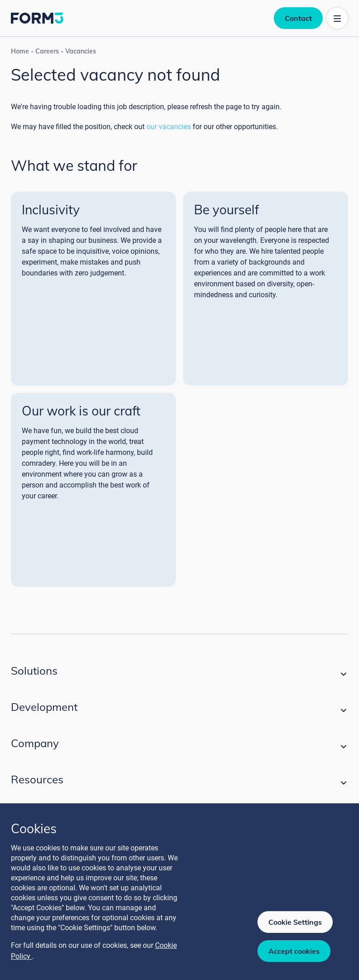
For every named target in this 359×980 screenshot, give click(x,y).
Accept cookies (294, 951)
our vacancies (169, 127)
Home (20, 51)
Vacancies (81, 51)
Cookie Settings (295, 922)
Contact (298, 18)
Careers (47, 51)
